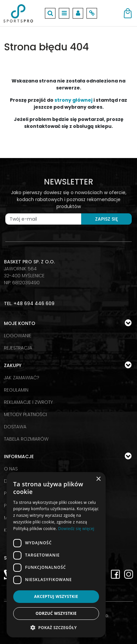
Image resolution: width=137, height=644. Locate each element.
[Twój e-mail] (43, 219)
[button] (56, 627)
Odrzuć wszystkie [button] (56, 613)
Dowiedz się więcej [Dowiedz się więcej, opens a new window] (76, 529)
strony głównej (73, 100)
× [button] (98, 479)
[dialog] (56, 555)
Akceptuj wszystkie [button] (56, 596)
